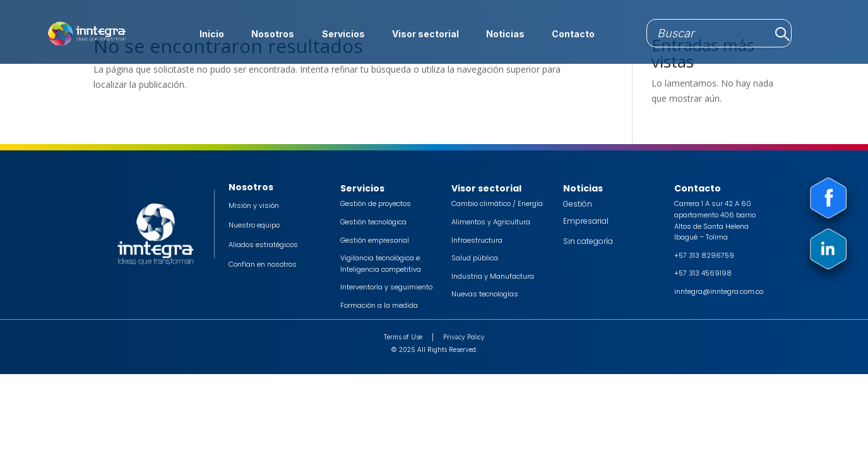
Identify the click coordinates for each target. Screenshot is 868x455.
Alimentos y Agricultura (491, 222)
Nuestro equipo (254, 225)
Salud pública (475, 258)
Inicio (212, 34)
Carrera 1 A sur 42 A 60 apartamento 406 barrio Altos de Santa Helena (715, 215)
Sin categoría (588, 241)
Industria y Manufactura (493, 276)
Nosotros (273, 34)
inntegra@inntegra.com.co (719, 291)
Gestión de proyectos (376, 203)
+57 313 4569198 (703, 273)
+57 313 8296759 (704, 255)
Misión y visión (254, 205)
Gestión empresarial (375, 240)
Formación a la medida (379, 305)
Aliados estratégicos (263, 245)
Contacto (573, 34)
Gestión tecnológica (373, 222)
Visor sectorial (425, 34)
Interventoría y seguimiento (386, 287)
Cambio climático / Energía (497, 203)
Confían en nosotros (263, 264)
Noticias (505, 34)
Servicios (343, 34)
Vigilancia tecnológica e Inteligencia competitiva (381, 264)
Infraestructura (477, 240)
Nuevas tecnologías (485, 294)
